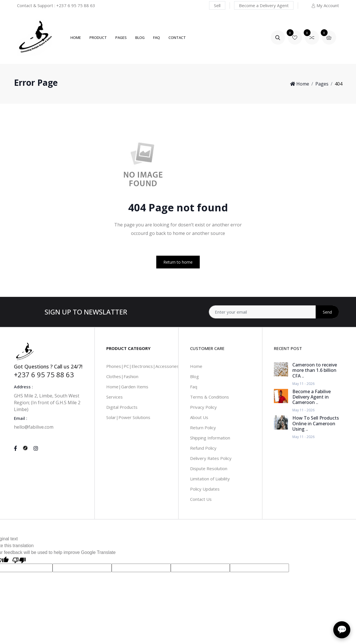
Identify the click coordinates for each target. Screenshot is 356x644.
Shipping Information (210, 438)
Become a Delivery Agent (264, 5)
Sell (217, 5)
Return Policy (203, 428)
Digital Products (122, 407)
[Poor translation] (19, 560)
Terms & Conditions (210, 397)
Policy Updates (205, 489)
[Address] (274, 312)
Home (76, 37)
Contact (177, 37)
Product (98, 37)
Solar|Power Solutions (128, 417)
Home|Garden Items (127, 387)
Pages (121, 37)
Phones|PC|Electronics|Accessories (143, 366)
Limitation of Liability (210, 479)
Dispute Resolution (209, 468)
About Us (199, 417)
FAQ (157, 37)
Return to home (178, 262)
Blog (140, 37)
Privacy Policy (203, 407)
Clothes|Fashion (122, 376)
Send (327, 312)
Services (114, 397)
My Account (325, 5)
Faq (194, 387)
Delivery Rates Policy (211, 458)
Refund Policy (203, 448)
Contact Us (201, 499)
